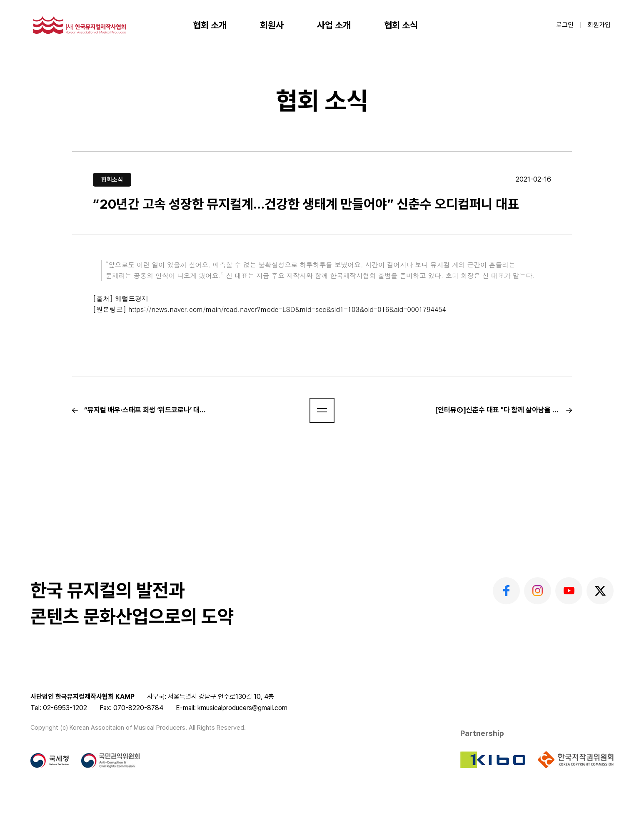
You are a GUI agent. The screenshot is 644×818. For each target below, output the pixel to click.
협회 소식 (401, 25)
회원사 (272, 25)
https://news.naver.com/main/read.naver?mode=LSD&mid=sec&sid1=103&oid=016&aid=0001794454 (287, 309)
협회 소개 (210, 25)
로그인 (565, 25)
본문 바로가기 (0, 0)
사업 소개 (334, 25)
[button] (322, 410)
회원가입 (599, 25)
